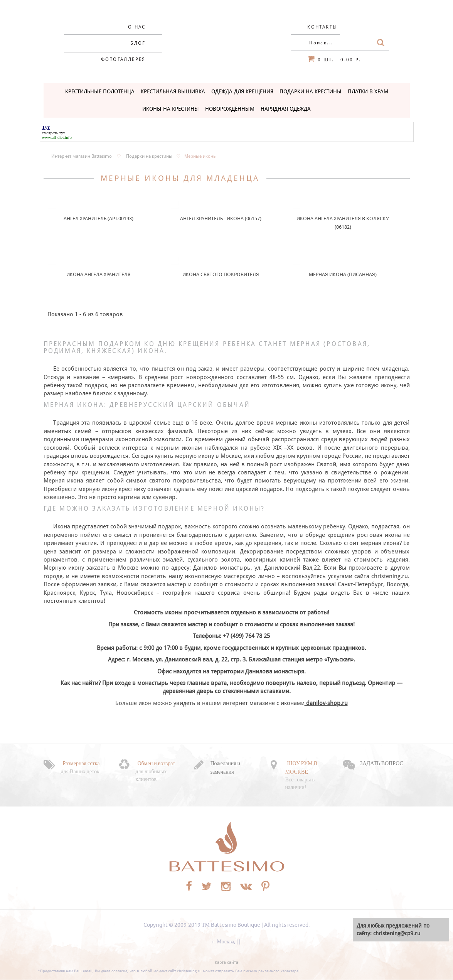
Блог (138, 43)
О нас (137, 27)
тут (62, 133)
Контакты (322, 27)
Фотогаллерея (123, 59)
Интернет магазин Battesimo (82, 156)
